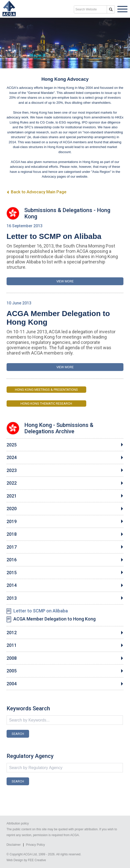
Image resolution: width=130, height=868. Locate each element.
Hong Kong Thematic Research (46, 404)
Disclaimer (14, 845)
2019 (12, 522)
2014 (12, 585)
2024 (12, 458)
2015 (12, 573)
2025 (12, 445)
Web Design (15, 860)
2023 (12, 470)
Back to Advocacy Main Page (37, 192)
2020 (12, 509)
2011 (12, 645)
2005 (12, 671)
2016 (12, 560)
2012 (12, 633)
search (111, 9)
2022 (12, 483)
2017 (12, 547)
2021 (12, 496)
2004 (12, 684)
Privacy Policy (36, 845)
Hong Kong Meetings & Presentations (46, 390)
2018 (12, 534)
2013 (12, 598)
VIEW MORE (65, 281)
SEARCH (18, 734)
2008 (12, 658)
